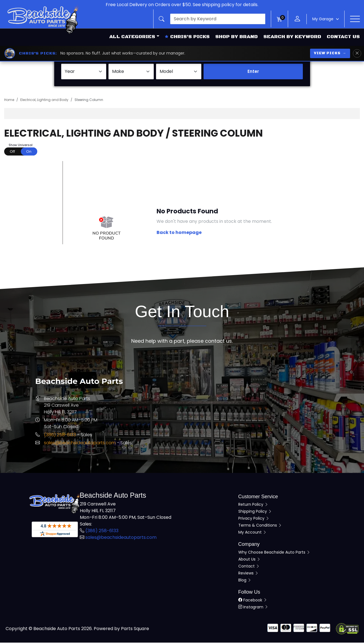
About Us (249, 561)
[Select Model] (179, 73)
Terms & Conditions (260, 527)
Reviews (248, 575)
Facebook (253, 601)
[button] (212, 19)
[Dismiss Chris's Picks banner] (357, 53)
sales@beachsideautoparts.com (80, 444)
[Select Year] (84, 73)
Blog (245, 582)
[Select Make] (131, 73)
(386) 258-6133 (60, 436)
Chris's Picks (187, 37)
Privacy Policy (254, 520)
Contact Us (343, 37)
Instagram (253, 608)
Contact (249, 568)
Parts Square (135, 630)
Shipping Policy (255, 513)
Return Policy (253, 506)
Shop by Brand (237, 37)
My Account (252, 534)
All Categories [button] (132, 37)
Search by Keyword (292, 37)
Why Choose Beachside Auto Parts (274, 554)
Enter (253, 73)
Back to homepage (179, 234)
